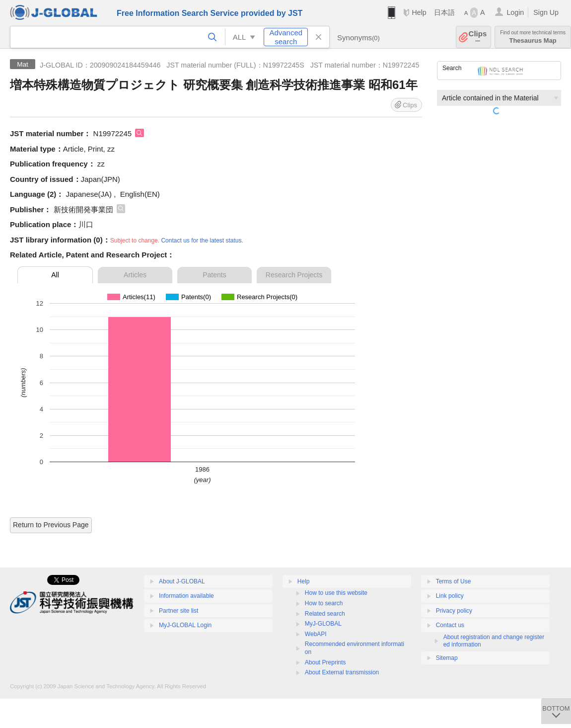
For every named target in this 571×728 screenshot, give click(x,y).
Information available (186, 596)
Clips (478, 37)
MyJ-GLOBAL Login (185, 625)
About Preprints (325, 662)
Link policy (450, 596)
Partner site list (178, 611)
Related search (325, 614)
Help (419, 12)
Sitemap (447, 658)
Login (515, 12)
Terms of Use (454, 581)
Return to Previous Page (51, 525)
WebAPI (316, 634)
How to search (324, 603)
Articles (135, 275)
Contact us (450, 625)
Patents (214, 275)
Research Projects (294, 275)
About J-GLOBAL (182, 581)
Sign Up (546, 12)
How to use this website (336, 593)
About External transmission (342, 672)
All (55, 275)
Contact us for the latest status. (202, 241)
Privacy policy (454, 611)
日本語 (444, 12)
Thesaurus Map (533, 37)
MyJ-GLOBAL (323, 624)
